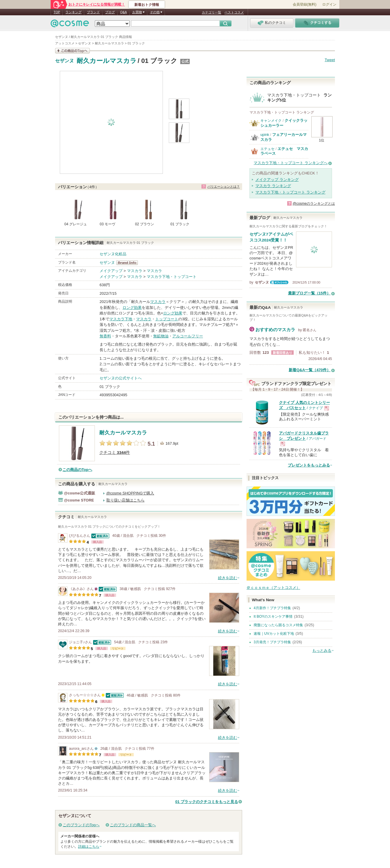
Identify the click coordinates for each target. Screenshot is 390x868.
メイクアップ (111, 271)
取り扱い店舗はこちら (125, 500)
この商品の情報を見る (72, 51)
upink (265, 135)
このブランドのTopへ (81, 825)
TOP (57, 12)
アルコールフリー (188, 336)
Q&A (124, 12)
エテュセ (267, 149)
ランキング (73, 12)
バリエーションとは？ (224, 186)
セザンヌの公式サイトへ (121, 378)
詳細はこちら (89, 847)
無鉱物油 (161, 336)
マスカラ (135, 271)
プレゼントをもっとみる (309, 465)
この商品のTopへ (77, 470)
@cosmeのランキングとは (314, 204)
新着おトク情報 (147, 5)
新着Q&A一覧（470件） (310, 370)
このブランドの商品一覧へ (133, 825)
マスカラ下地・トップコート (172, 277)
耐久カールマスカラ (107, 61)
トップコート (167, 319)
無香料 (105, 336)
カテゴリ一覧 (211, 12)
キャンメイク (271, 121)
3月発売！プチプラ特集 (272, 642)
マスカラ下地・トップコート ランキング (290, 192)
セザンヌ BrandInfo (129, 263)
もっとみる (322, 650)
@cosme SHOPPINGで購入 (130, 493)
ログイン (329, 4)
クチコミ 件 (115, 453)
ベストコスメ (234, 12)
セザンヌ (65, 61)
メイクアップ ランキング (277, 180)
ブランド (93, 12)
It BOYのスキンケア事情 (273, 617)
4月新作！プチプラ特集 (272, 608)
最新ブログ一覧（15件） (309, 293)
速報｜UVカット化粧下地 (274, 634)
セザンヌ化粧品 (113, 254)
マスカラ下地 (121, 319)
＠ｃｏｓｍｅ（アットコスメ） (273, 588)
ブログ (110, 12)
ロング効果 (132, 308)
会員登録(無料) (305, 4)
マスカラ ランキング (273, 186)
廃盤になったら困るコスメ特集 (278, 625)
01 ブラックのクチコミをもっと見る (207, 802)
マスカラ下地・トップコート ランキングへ (291, 163)
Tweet (330, 60)
